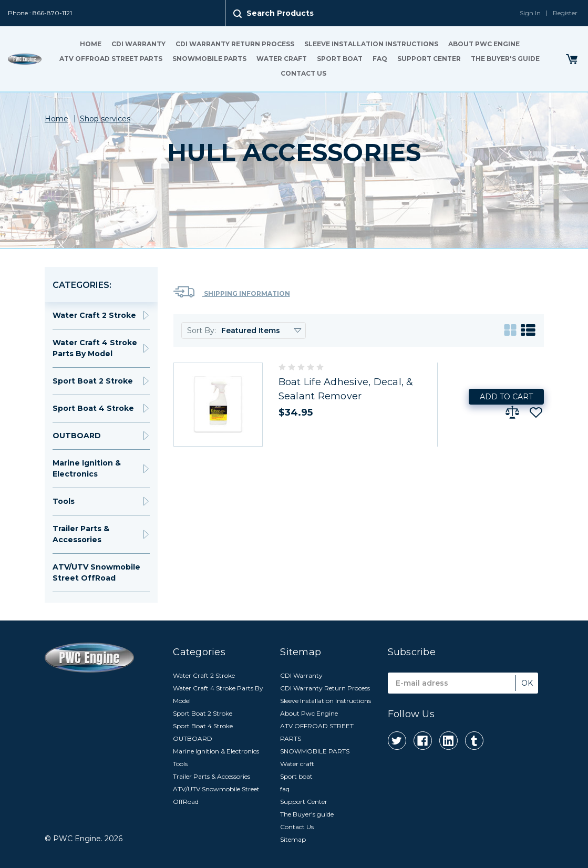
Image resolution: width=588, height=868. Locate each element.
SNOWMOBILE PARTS (209, 59)
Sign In (530, 13)
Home (91, 44)
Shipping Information (232, 292)
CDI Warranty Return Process (235, 44)
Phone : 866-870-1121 (40, 13)
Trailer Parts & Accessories (81, 534)
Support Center (429, 59)
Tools (64, 501)
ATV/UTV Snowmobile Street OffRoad (96, 572)
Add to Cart (506, 397)
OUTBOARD (77, 436)
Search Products (280, 13)
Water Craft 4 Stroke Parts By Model (95, 348)
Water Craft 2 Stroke (94, 315)
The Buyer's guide (505, 59)
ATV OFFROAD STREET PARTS (111, 59)
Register (565, 13)
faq (380, 59)
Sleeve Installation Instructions (371, 44)
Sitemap (293, 839)
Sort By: (202, 330)
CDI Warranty (138, 44)
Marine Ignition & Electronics (87, 468)
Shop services (105, 119)
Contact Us (303, 73)
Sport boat (340, 59)
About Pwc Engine (484, 44)
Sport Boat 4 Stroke (93, 408)
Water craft (282, 59)
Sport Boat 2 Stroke (93, 381)
